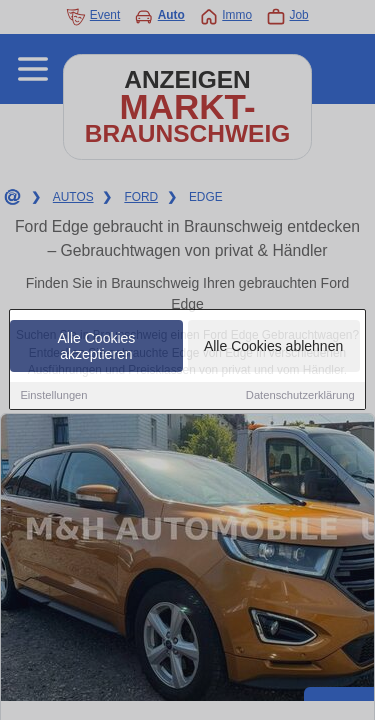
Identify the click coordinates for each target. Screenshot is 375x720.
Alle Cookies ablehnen (273, 347)
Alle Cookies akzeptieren (97, 347)
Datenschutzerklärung (300, 396)
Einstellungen (53, 396)
